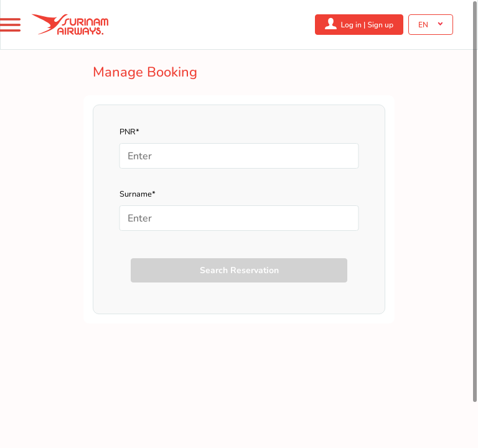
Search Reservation (239, 270)
